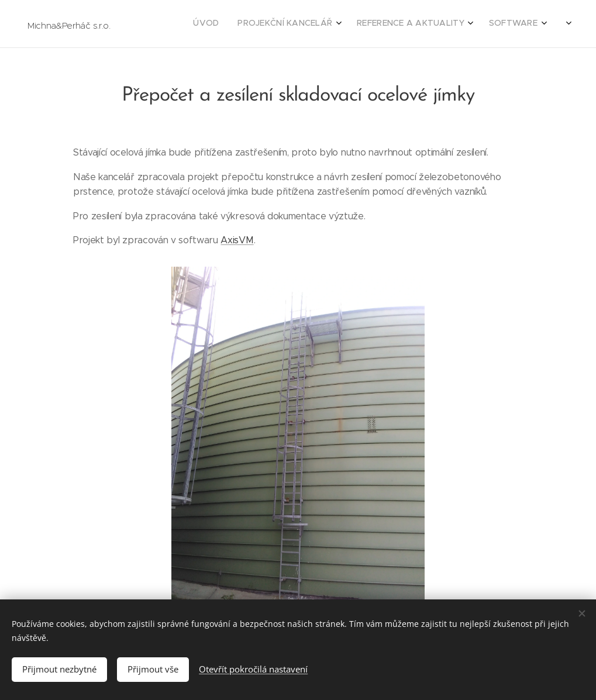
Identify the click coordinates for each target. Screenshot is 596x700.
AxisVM (237, 241)
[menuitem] (454, 24)
